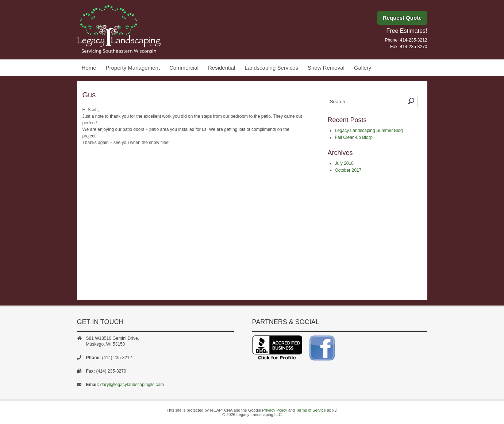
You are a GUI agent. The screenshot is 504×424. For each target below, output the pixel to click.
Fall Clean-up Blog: (354, 137)
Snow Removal (326, 68)
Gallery (363, 68)
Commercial (184, 68)
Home (89, 68)
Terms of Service (311, 410)
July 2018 (344, 163)
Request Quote (402, 18)
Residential (222, 68)
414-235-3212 (414, 40)
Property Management (133, 68)
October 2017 (348, 170)
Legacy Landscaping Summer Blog (369, 131)
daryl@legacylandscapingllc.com (132, 385)
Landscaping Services (271, 68)
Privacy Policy (274, 410)
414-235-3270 (414, 47)
